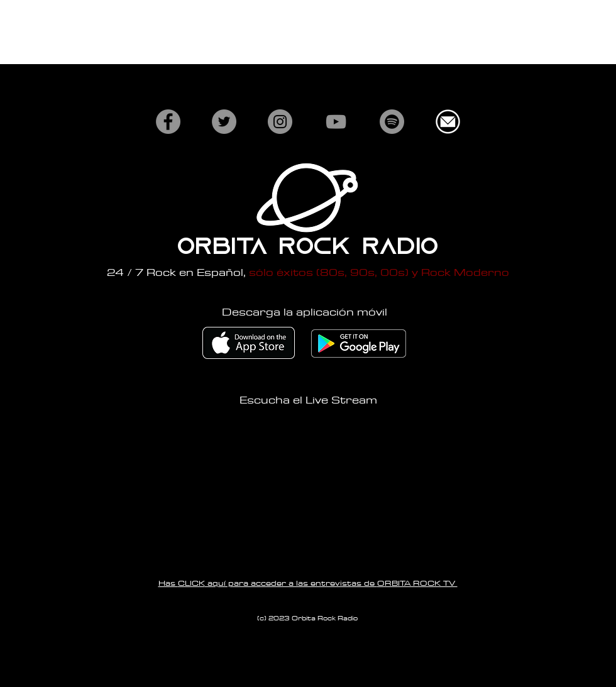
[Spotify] (392, 122)
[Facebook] (168, 122)
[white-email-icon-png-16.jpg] (448, 122)
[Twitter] (224, 122)
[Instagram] (280, 122)
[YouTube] (336, 122)
